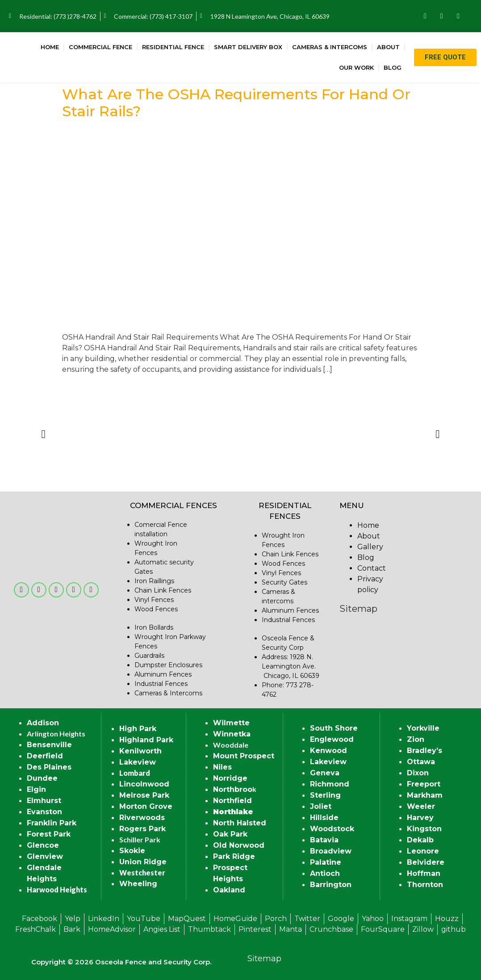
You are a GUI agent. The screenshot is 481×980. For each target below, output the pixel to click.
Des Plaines (49, 767)
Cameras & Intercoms (330, 47)
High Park (138, 729)
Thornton (425, 885)
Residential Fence (173, 47)
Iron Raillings (154, 581)
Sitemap (358, 609)
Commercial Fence (100, 47)
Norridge (230, 778)
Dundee (42, 778)
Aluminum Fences (163, 674)
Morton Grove (146, 806)
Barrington (331, 885)
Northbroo (233, 789)
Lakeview (138, 762)
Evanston (44, 812)
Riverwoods (142, 818)
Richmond (330, 784)
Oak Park (230, 834)
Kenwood (328, 751)
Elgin (36, 789)
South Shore (334, 728)
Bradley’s (425, 751)
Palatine (326, 862)
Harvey (420, 818)
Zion (416, 739)
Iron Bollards (154, 627)
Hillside (324, 818)
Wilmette (231, 723)
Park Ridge (234, 856)
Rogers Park (142, 829)
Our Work (356, 67)
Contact (372, 568)
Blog (393, 67)
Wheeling (138, 884)
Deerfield (45, 756)
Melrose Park (144, 795)
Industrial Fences (161, 684)
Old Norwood (239, 845)
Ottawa (421, 762)
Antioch (325, 873)
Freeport (424, 784)
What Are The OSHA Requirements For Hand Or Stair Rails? (236, 103)
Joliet (321, 806)
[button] (44, 434)
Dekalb (420, 840)
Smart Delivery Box (248, 47)
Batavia (324, 840)
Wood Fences (156, 609)
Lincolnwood (144, 784)
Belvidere (426, 862)
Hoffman (424, 873)
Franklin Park (52, 823)
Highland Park (146, 740)
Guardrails (149, 656)
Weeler (421, 806)
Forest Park (49, 834)
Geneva (325, 773)
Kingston (424, 829)
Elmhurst (44, 801)
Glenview (45, 856)
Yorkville (423, 728)
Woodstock (332, 829)
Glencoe (43, 845)
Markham (425, 795)
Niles (222, 767)
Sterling (325, 795)
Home (50, 47)
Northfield (232, 801)
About (388, 47)
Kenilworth (140, 751)
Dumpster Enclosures (168, 665)
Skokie (132, 851)
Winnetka (232, 734)
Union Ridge (143, 862)
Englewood (332, 739)
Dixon (418, 773)
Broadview (331, 851)
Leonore (423, 851)
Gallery (370, 547)
